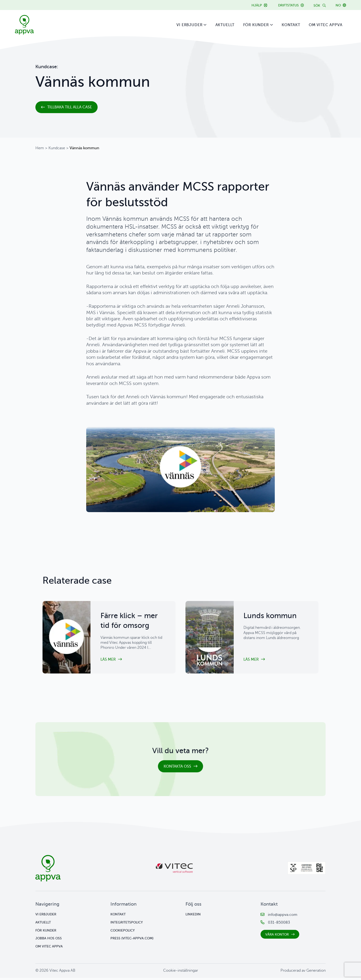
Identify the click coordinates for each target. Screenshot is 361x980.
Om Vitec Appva (325, 25)
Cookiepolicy (123, 932)
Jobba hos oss (49, 940)
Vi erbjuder (189, 25)
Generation (316, 973)
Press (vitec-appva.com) (132, 940)
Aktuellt (225, 25)
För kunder (256, 25)
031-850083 (279, 925)
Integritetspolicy (127, 924)
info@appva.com (283, 917)
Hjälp (257, 5)
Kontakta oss (177, 771)
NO (338, 5)
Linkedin (193, 916)
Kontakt (291, 25)
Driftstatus (288, 5)
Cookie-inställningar (181, 973)
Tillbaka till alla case (70, 107)
